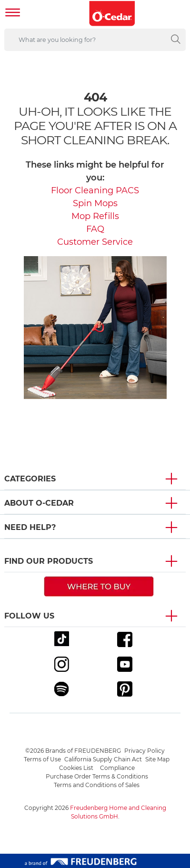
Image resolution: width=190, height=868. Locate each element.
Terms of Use (42, 759)
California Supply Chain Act (103, 759)
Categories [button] (30, 479)
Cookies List (76, 768)
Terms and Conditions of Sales (97, 785)
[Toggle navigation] (13, 14)
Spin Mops (95, 203)
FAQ (95, 229)
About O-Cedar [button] (39, 503)
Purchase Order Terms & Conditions (97, 776)
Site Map (157, 759)
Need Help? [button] (30, 527)
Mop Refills (95, 216)
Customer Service (95, 242)
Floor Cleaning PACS (95, 190)
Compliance (117, 768)
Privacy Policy (145, 751)
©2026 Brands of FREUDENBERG (73, 751)
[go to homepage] (112, 14)
